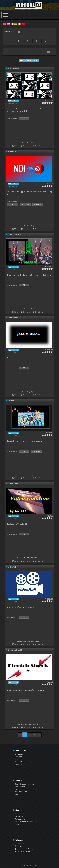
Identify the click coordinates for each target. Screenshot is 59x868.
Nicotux (50, 433)
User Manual (20, 787)
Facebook (19, 844)
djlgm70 (50, 266)
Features (18, 759)
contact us (19, 816)
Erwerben (18, 757)
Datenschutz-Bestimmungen (26, 822)
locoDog (50, 100)
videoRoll (12, 567)
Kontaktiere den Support (24, 784)
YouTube (19, 846)
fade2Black (13, 318)
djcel (51, 516)
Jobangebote (20, 819)
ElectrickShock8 (15, 650)
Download (19, 754)
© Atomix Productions (30, 865)
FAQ (16, 789)
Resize (11, 401)
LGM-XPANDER (14, 235)
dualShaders (13, 69)
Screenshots (20, 765)
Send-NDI (12, 152)
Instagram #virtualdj (24, 849)
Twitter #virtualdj (22, 851)
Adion (51, 183)
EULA (17, 824)
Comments (27, 146)
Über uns (18, 814)
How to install (39, 146)
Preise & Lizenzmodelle (24, 762)
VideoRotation (14, 484)
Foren (17, 794)
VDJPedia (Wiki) (21, 792)
